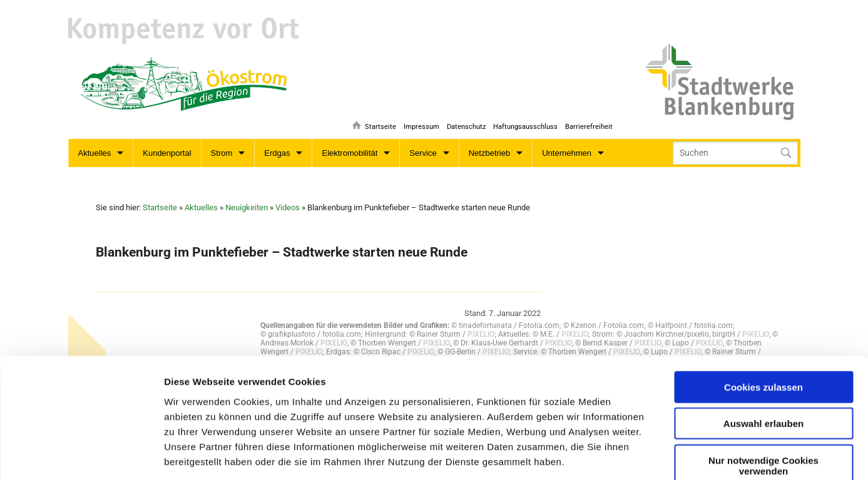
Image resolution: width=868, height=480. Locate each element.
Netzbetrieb (489, 153)
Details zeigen (471, 455)
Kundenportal (167, 153)
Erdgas (277, 153)
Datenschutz (464, 122)
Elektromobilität (350, 153)
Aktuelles (95, 153)
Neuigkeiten (247, 207)
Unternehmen (567, 153)
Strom (222, 153)
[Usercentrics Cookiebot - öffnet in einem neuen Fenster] (81, 456)
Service (423, 153)
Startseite (375, 122)
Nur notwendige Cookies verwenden (763, 370)
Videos (288, 207)
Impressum (418, 122)
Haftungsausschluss (524, 122)
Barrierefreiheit (589, 122)
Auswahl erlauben (763, 328)
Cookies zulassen (763, 292)
